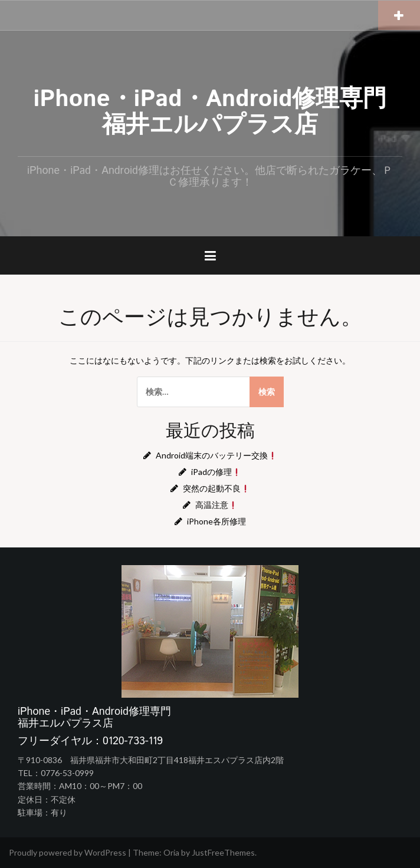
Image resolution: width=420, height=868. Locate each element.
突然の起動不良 (216, 488)
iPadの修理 (216, 472)
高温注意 (216, 505)
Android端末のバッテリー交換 (216, 455)
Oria (171, 852)
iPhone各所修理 (216, 521)
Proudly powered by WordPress (68, 852)
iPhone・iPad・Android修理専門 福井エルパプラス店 (222, 112)
